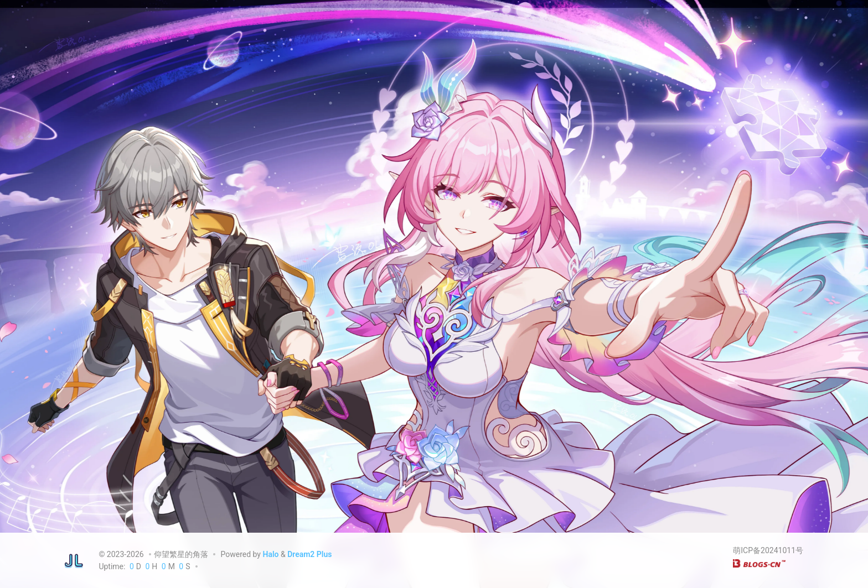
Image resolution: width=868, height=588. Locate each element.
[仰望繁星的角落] (74, 560)
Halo (270, 554)
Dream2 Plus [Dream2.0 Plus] (309, 554)
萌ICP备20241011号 (768, 550)
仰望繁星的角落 (181, 554)
